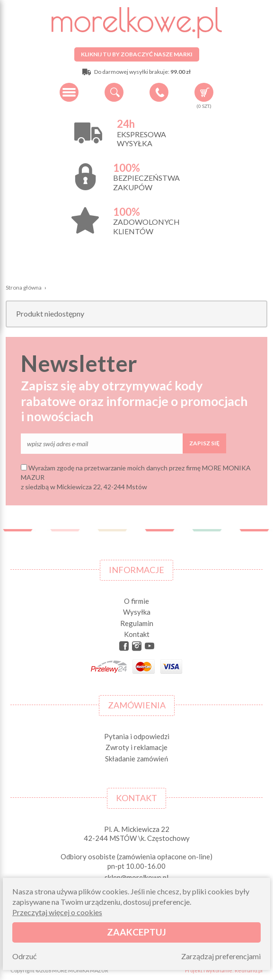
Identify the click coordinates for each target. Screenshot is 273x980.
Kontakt (137, 634)
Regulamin (137, 623)
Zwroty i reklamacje (136, 747)
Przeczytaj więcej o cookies (57, 912)
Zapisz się (204, 443)
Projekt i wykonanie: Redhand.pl (224, 970)
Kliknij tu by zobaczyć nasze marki (137, 54)
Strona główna (24, 287)
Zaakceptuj (136, 932)
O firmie (136, 601)
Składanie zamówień (136, 759)
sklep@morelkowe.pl (136, 877)
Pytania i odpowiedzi (137, 736)
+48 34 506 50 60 (159, 92)
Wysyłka (137, 612)
